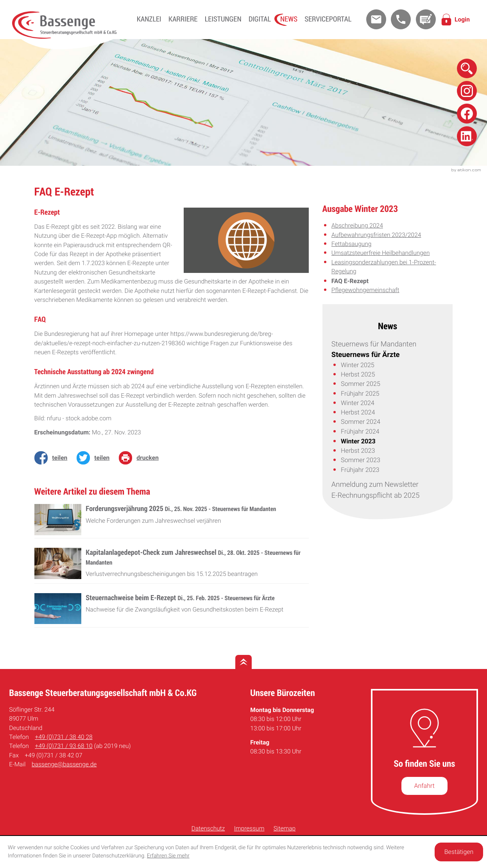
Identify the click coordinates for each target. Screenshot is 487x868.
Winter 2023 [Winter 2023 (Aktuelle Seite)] (358, 441)
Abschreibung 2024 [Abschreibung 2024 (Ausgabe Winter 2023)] (357, 226)
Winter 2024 (358, 403)
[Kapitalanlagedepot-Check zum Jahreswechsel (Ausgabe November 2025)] (172, 566)
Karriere (183, 19)
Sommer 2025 (361, 384)
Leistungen (223, 19)
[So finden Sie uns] (424, 786)
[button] (401, 19)
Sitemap (285, 829)
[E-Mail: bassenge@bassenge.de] (376, 19)
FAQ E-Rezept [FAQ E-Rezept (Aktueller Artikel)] (350, 281)
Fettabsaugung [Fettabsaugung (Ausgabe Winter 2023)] (352, 244)
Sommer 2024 (361, 422)
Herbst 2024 (358, 412)
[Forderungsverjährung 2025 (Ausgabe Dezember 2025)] (172, 521)
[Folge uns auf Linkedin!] (467, 136)
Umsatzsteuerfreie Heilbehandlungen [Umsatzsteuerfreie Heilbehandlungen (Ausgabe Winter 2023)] (381, 253)
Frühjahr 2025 (360, 394)
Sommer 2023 (361, 460)
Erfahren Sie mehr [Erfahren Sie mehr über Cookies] (168, 856)
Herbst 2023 (358, 451)
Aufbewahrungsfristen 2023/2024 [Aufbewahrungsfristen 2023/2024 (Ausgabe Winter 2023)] (376, 235)
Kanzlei (149, 19)
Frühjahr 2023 (360, 470)
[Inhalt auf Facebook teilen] (53, 458)
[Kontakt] (426, 19)
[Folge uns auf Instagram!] (467, 91)
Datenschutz (208, 829)
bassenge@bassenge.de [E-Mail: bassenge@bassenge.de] (64, 764)
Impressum (249, 829)
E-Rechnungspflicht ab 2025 (375, 496)
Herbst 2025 (358, 374)
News (289, 19)
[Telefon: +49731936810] (64, 746)
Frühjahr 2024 (360, 431)
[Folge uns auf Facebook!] (467, 114)
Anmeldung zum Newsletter (375, 485)
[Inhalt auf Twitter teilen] (95, 458)
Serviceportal (328, 19)
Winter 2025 (358, 365)
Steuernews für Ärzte (366, 355)
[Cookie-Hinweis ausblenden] (459, 852)
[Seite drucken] (141, 458)
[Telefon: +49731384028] (64, 737)
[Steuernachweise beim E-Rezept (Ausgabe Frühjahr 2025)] (172, 610)
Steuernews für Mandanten (374, 344)
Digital (260, 19)
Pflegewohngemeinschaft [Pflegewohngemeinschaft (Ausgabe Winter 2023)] (365, 290)
